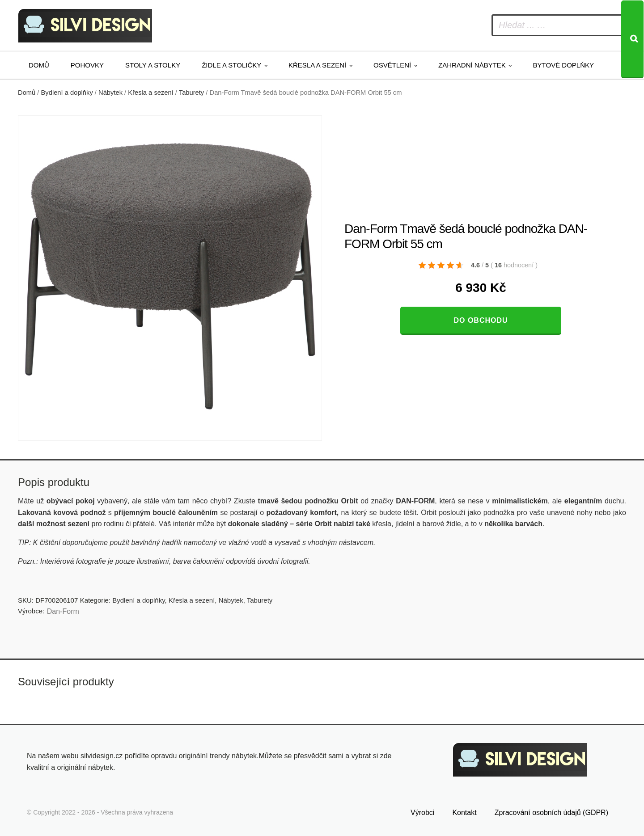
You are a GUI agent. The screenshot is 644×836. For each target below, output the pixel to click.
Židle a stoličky (231, 65)
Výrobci (422, 813)
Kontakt (464, 813)
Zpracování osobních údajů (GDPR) (551, 813)
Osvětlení (392, 65)
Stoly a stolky (153, 65)
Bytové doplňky (563, 65)
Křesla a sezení (317, 65)
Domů (39, 65)
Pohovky (87, 65)
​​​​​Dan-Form (63, 611)
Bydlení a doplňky (67, 93)
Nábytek (110, 93)
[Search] (632, 39)
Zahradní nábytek (472, 65)
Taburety (191, 93)
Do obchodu (481, 320)
